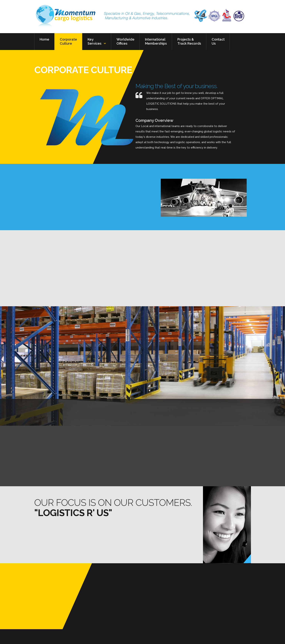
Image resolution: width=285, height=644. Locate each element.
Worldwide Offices (125, 41)
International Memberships (156, 41)
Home (44, 41)
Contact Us (218, 41)
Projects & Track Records (189, 41)
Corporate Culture (68, 41)
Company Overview (109, 120)
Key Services (95, 41)
